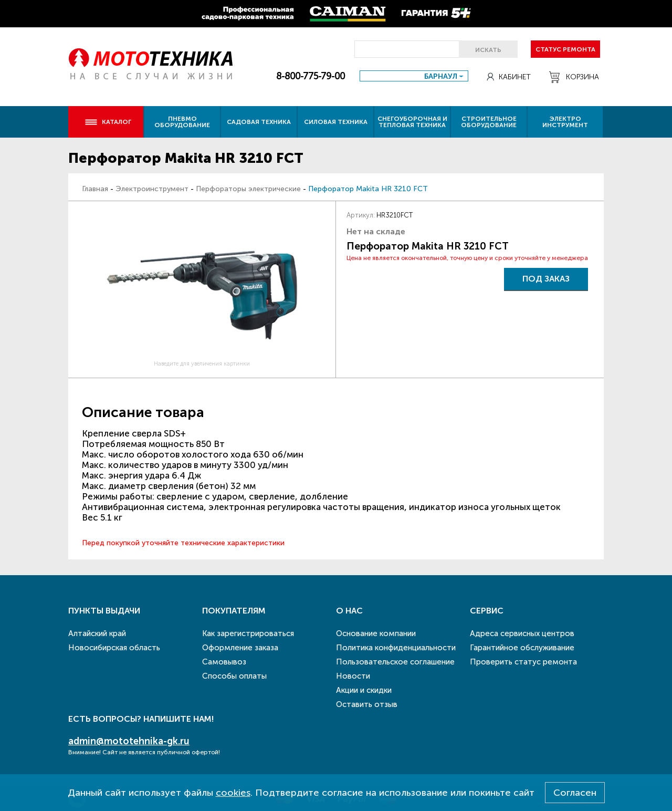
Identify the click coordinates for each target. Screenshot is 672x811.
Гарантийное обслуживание (522, 648)
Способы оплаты (234, 676)
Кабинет (509, 77)
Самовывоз (224, 662)
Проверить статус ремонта (523, 662)
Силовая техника (336, 122)
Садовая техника (259, 122)
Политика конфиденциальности (396, 648)
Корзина (574, 77)
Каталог (108, 122)
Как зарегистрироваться (248, 633)
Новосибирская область (114, 648)
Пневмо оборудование (182, 122)
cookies (233, 793)
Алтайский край (97, 633)
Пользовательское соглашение (395, 662)
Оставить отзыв (367, 704)
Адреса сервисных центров (522, 633)
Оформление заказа (240, 648)
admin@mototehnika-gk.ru (129, 741)
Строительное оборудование (489, 122)
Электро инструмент (565, 122)
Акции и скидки (364, 690)
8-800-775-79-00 (311, 76)
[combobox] (414, 76)
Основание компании (376, 633)
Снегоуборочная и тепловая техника (412, 122)
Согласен (575, 793)
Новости (353, 676)
